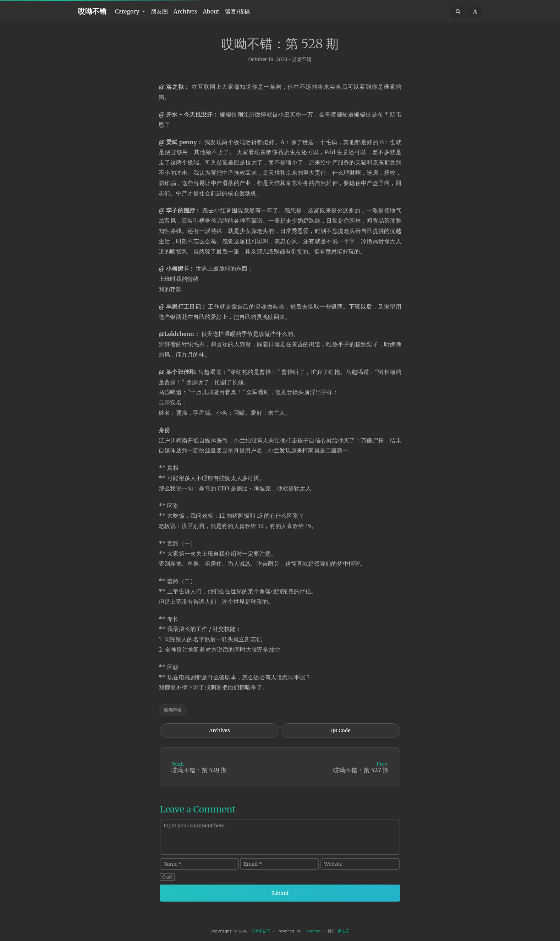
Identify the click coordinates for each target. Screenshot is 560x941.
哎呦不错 (92, 11)
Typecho (312, 931)
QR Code (340, 739)
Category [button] (128, 11)
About (211, 11)
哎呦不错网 (261, 931)
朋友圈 (159, 11)
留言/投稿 (237, 11)
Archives (185, 11)
